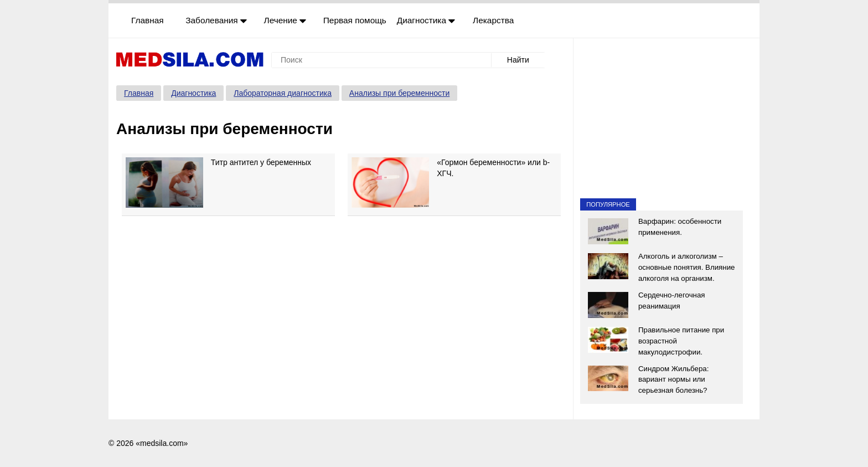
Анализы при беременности (399, 93)
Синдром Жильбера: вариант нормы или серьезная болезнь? (674, 380)
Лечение (285, 20)
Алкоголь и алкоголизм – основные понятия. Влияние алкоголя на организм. (687, 267)
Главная (148, 20)
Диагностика (426, 20)
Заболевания (216, 20)
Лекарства (493, 20)
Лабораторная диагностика (283, 93)
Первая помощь (355, 20)
